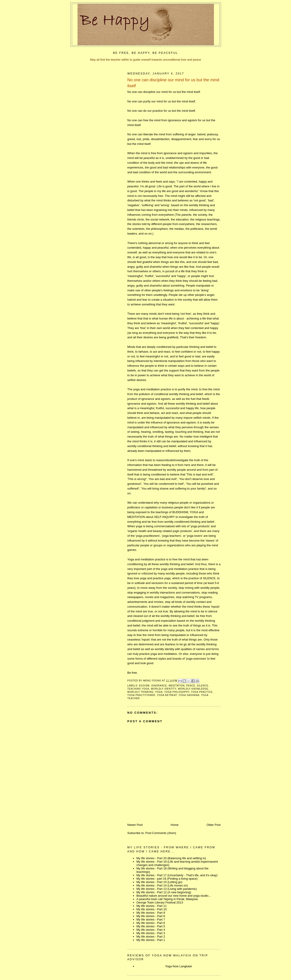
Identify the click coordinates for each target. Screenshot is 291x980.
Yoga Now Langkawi (178, 966)
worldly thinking (140, 692)
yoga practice (202, 692)
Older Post (214, 825)
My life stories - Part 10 (152, 909)
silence (203, 686)
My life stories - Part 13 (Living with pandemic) (167, 889)
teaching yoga (138, 689)
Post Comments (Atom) (161, 833)
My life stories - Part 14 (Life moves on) (162, 885)
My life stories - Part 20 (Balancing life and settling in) (171, 858)
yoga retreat (167, 695)
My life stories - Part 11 (152, 906)
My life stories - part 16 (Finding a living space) (167, 879)
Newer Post (135, 825)
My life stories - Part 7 (151, 919)
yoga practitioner (141, 695)
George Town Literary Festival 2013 (160, 902)
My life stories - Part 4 (151, 930)
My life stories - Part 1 (151, 940)
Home (175, 825)
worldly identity (164, 689)
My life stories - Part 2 (151, 937)
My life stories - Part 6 (151, 923)
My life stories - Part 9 (151, 913)
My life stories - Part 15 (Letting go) (159, 882)
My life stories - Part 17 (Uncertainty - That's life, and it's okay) (177, 875)
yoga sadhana (189, 695)
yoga (159, 692)
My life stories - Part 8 (151, 916)
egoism (144, 686)
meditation (177, 686)
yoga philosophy (177, 692)
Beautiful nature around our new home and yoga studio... (174, 896)
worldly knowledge (193, 689)
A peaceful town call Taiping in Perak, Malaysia (167, 899)
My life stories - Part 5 (151, 926)
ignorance (159, 686)
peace (191, 686)
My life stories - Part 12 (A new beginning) (164, 892)
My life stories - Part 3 (151, 933)
